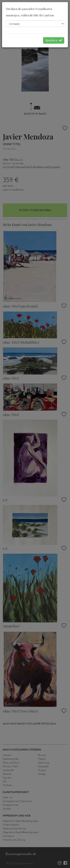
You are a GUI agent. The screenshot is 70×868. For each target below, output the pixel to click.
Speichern (54, 40)
